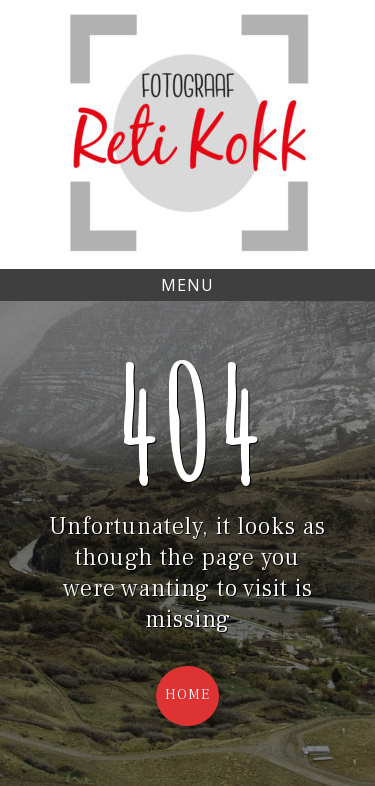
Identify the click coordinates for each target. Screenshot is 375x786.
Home (187, 695)
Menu (187, 285)
